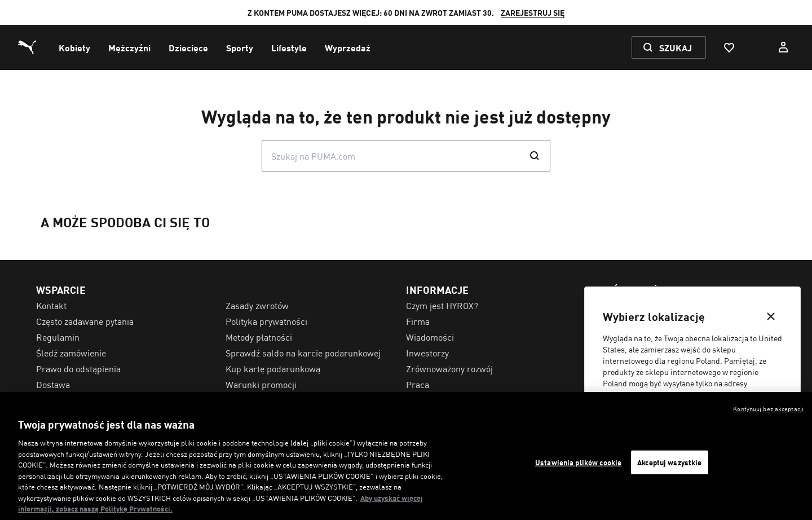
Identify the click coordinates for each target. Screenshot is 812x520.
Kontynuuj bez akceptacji (768, 408)
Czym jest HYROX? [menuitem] (442, 305)
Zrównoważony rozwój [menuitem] (449, 368)
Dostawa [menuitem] (53, 384)
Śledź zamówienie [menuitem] (71, 352)
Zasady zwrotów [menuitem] (257, 305)
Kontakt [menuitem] (51, 305)
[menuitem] (74, 47)
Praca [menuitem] (418, 384)
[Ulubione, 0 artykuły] (729, 47)
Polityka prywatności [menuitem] (266, 321)
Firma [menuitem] (418, 321)
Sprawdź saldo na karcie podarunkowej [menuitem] (303, 352)
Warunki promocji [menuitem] (261, 384)
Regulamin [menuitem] (58, 337)
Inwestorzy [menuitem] (427, 352)
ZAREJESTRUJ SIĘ (533, 12)
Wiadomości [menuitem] (430, 337)
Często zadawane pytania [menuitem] (85, 321)
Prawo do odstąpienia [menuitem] (78, 368)
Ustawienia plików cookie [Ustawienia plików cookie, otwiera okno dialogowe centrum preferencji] (578, 462)
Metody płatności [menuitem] (259, 337)
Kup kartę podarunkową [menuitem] (273, 368)
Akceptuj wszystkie (669, 462)
